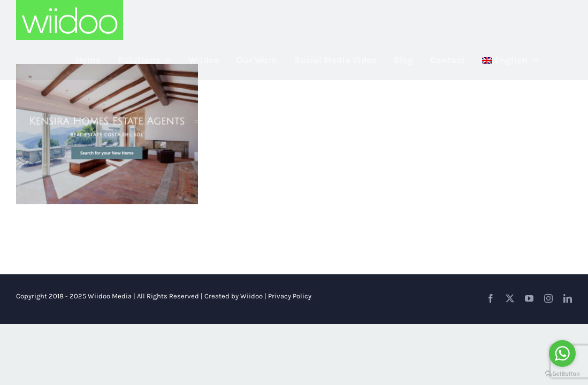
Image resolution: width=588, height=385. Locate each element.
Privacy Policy (290, 296)
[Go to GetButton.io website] (562, 374)
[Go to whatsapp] (562, 353)
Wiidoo (251, 296)
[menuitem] (527, 60)
